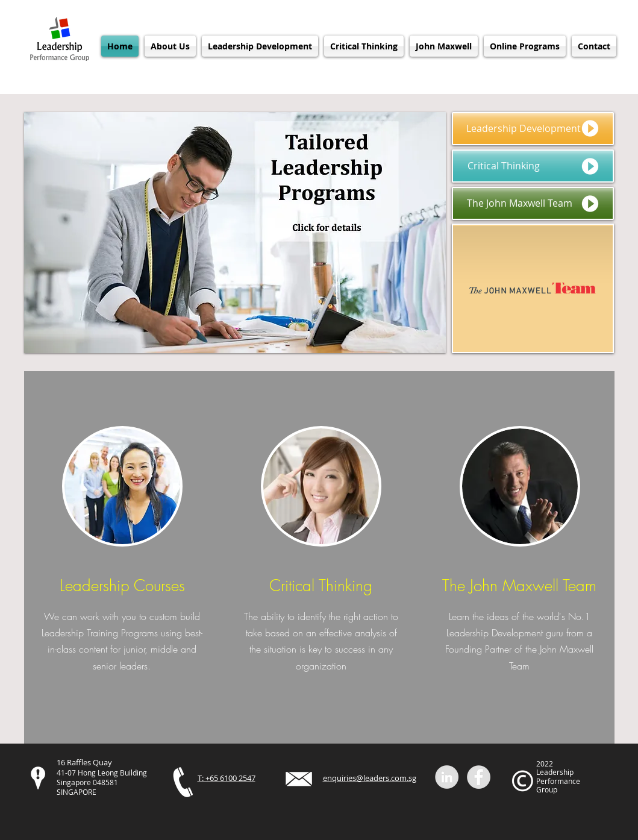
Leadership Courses (122, 586)
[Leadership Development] (533, 129)
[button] (170, 46)
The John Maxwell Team (519, 586)
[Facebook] (479, 777)
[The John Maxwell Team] (533, 203)
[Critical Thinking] (533, 166)
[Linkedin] (447, 777)
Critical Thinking (321, 586)
